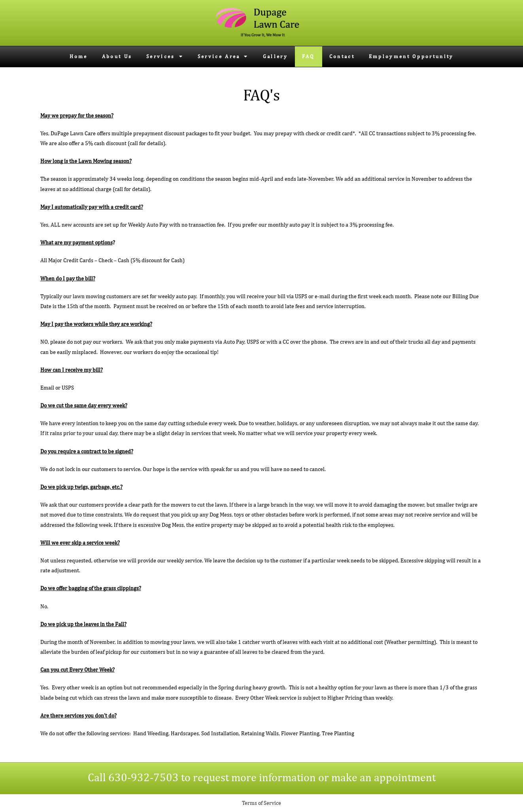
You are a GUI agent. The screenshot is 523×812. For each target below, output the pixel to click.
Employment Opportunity (411, 56)
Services (165, 56)
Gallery (275, 56)
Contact (342, 56)
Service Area (223, 56)
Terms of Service (261, 803)
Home (79, 56)
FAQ (309, 56)
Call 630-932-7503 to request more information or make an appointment (262, 777)
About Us (117, 56)
